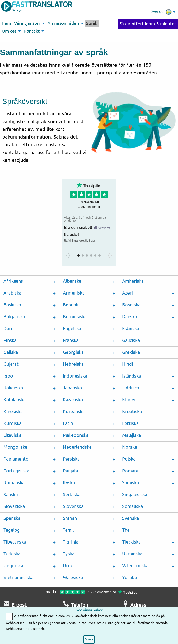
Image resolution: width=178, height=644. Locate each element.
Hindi (128, 364)
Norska (130, 447)
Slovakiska (14, 506)
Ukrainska (132, 554)
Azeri (127, 293)
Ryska (69, 483)
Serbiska (72, 495)
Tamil (68, 530)
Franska (71, 340)
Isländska (132, 376)
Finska (10, 340)
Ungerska (13, 566)
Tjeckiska (131, 542)
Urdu (68, 566)
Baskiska (12, 305)
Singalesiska (135, 495)
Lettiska (130, 423)
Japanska (72, 388)
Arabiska (12, 293)
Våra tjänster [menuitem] (27, 23)
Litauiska (13, 435)
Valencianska (135, 566)
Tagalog (12, 530)
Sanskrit (12, 495)
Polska (129, 459)
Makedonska (76, 435)
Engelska (72, 329)
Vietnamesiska (18, 578)
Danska (130, 317)
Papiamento (16, 459)
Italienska (13, 388)
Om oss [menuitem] (9, 31)
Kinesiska (13, 412)
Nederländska (77, 447)
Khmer (129, 400)
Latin (68, 423)
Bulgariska (14, 317)
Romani (130, 471)
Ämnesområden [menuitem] (63, 23)
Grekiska (131, 352)
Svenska (130, 518)
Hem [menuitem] (6, 23)
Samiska (130, 483)
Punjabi (70, 471)
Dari (8, 329)
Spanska (12, 518)
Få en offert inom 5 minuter (148, 24)
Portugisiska (16, 471)
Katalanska (15, 400)
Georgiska (73, 352)
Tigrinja (71, 542)
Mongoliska (15, 447)
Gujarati (12, 364)
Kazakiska (73, 400)
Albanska (72, 281)
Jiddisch (131, 388)
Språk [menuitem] (92, 23)
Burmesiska (75, 317)
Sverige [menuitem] (161, 12)
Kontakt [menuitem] (32, 31)
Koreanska (74, 412)
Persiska (71, 459)
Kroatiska (132, 412)
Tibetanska (15, 542)
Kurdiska (13, 423)
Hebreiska (73, 364)
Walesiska (73, 578)
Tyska (69, 554)
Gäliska (11, 352)
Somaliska (132, 506)
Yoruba (130, 578)
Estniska (131, 329)
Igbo (8, 376)
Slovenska (73, 506)
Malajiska (132, 435)
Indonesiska (75, 376)
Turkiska (12, 554)
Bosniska (131, 305)
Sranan (70, 518)
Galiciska (131, 340)
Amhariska (133, 281)
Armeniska (74, 293)
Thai (126, 530)
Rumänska (14, 483)
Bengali (71, 305)
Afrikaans (13, 281)
